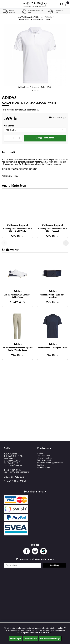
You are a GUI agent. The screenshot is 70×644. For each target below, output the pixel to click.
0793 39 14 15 (15, 470)
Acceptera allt (31, 639)
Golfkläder (26, 17)
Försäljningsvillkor (44, 458)
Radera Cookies (44, 467)
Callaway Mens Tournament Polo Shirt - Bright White (17, 230)
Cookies (40, 465)
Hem (19, 17)
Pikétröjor (49, 17)
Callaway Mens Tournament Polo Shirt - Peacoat (52, 230)
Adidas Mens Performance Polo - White (35, 19)
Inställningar (15, 639)
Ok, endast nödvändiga (50, 639)
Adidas (9, 98)
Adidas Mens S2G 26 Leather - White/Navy (17, 296)
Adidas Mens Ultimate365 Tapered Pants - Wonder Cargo (17, 349)
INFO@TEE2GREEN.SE (20, 472)
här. (51, 633)
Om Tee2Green (43, 456)
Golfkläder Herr (37, 17)
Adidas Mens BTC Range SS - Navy (52, 348)
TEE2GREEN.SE (11, 454)
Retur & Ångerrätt (45, 460)
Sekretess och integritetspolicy (50, 463)
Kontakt (40, 453)
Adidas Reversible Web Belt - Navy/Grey (53, 296)
